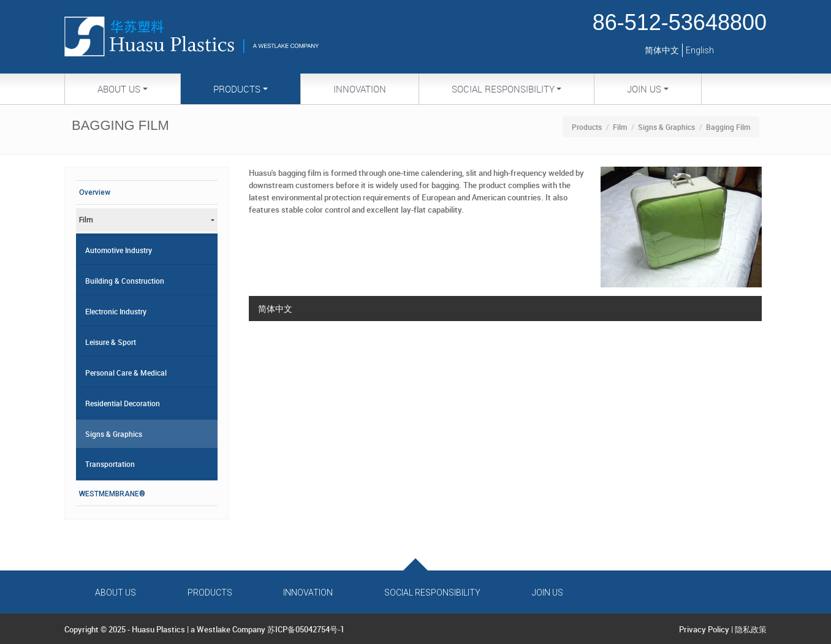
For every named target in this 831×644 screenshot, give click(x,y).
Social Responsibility (432, 593)
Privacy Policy (704, 629)
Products (587, 127)
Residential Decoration (123, 403)
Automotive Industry (119, 250)
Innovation (360, 89)
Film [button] (86, 220)
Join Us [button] (644, 89)
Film (620, 127)
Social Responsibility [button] (503, 89)
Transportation (110, 464)
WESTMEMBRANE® (112, 494)
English (700, 50)
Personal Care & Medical (126, 373)
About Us (116, 593)
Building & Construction (125, 281)
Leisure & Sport (111, 342)
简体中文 (662, 50)
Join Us (548, 593)
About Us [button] (119, 89)
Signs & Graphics (666, 127)
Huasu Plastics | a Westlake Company (199, 629)
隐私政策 (751, 629)
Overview (95, 192)
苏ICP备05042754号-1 (306, 629)
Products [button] (237, 89)
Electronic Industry (116, 311)
